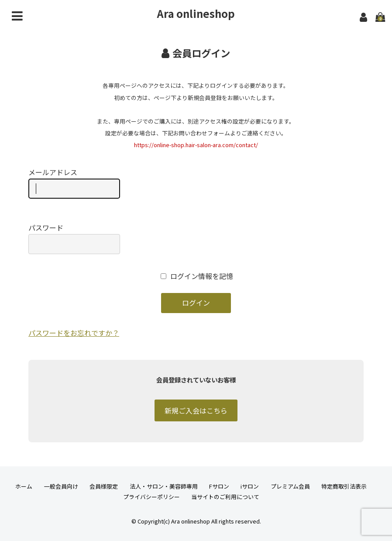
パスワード (74, 238)
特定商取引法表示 (344, 486)
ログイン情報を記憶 (197, 276)
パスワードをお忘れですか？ (74, 333)
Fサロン (219, 486)
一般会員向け (61, 486)
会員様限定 (104, 486)
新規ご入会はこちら (196, 410)
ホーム (24, 486)
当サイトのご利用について (225, 497)
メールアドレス (74, 183)
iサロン (250, 486)
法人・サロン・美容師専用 (164, 486)
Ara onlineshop (196, 13)
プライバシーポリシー (151, 497)
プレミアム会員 (290, 486)
